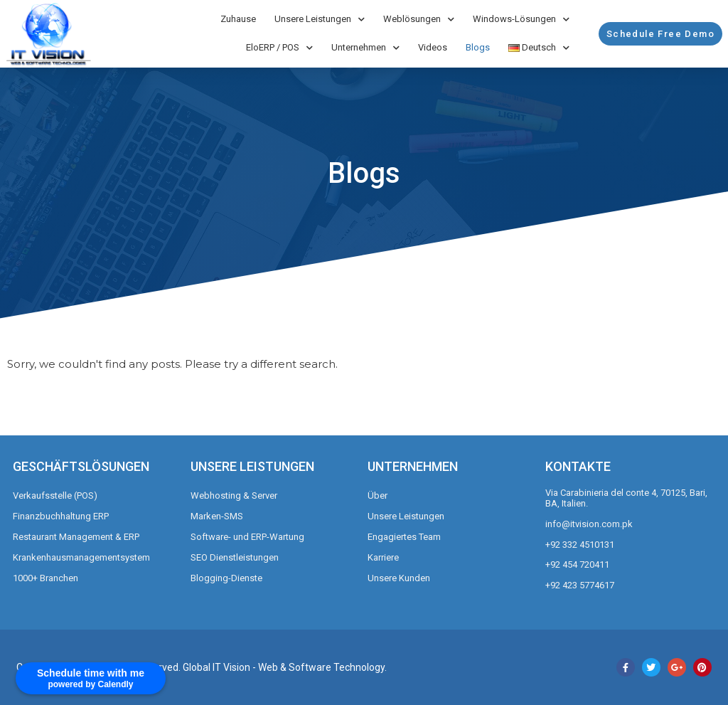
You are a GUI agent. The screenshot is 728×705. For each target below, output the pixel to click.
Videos (433, 47)
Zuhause (238, 19)
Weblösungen (419, 20)
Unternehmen (365, 48)
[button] (660, 34)
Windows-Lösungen (521, 20)
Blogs (478, 47)
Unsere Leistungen (320, 20)
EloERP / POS (279, 48)
